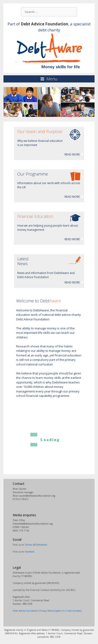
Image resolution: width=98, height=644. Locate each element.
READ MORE (72, 154)
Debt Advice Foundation (45, 24)
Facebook (30, 552)
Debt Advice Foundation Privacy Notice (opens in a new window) (47, 611)
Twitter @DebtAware (36, 545)
